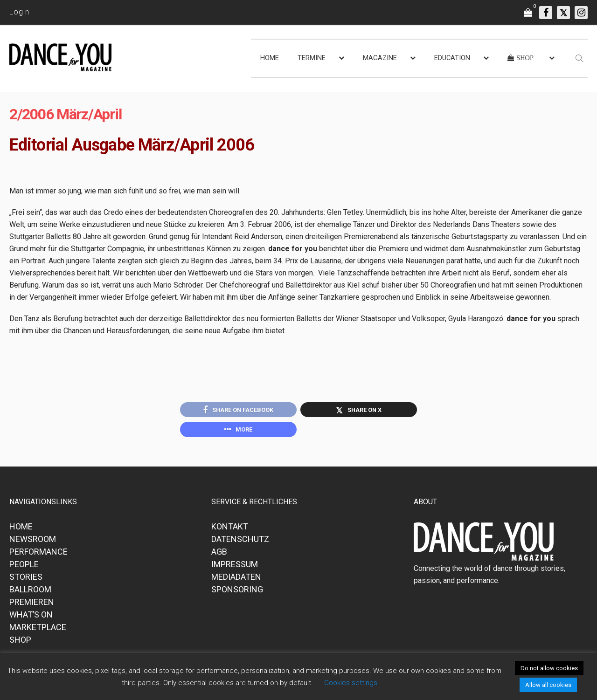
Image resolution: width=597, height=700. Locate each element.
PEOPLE (24, 566)
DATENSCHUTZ (240, 541)
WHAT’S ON (31, 617)
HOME (270, 58)
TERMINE (312, 58)
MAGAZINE (380, 58)
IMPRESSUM (235, 566)
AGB (219, 554)
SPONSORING (237, 592)
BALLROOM (30, 592)
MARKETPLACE (38, 629)
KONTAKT (230, 529)
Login (19, 12)
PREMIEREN (32, 604)
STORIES (26, 579)
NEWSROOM (33, 541)
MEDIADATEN (236, 579)
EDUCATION (452, 58)
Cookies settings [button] (351, 683)
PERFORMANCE (38, 554)
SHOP (20, 642)
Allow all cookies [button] (548, 685)
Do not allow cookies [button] (549, 668)
